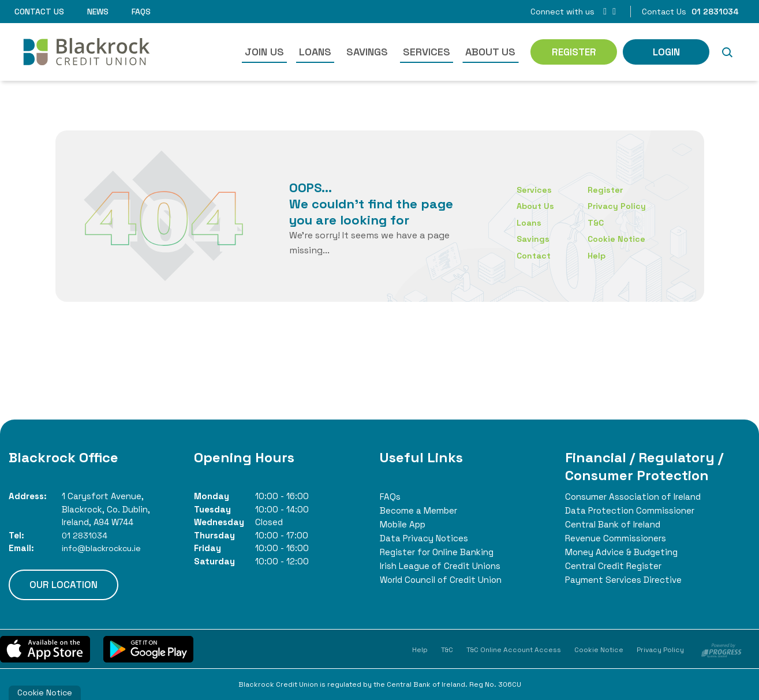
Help (597, 255)
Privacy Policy (618, 206)
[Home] (84, 52)
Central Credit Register (616, 566)
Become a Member (420, 510)
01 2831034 (85, 535)
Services (427, 52)
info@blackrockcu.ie (105, 548)
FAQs (141, 12)
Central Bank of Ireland (616, 524)
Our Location (63, 585)
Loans (315, 52)
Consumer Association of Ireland (636, 497)
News (98, 12)
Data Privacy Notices (425, 538)
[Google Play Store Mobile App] (148, 649)
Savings (367, 52)
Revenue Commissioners (618, 538)
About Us (490, 52)
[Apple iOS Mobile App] (45, 649)
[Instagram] (614, 11)
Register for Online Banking (440, 552)
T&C (597, 222)
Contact (534, 255)
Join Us (264, 52)
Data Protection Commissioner (633, 510)
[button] (727, 52)
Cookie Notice (618, 239)
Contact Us (39, 12)
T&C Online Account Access (514, 650)
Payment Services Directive (625, 580)
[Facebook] (605, 11)
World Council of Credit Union (445, 580)
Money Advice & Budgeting (624, 552)
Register (606, 190)
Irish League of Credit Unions (443, 566)
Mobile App (405, 524)
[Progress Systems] (721, 649)
